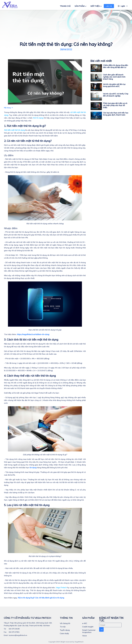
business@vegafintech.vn (18, 635)
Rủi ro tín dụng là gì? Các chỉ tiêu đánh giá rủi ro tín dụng (41, 598)
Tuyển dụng (65, 630)
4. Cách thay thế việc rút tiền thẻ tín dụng (30, 376)
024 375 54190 (14, 629)
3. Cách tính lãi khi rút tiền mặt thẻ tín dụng (31, 340)
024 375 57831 (14, 632)
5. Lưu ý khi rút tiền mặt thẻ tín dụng (27, 505)
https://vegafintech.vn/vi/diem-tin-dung (33, 334)
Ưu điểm (9, 155)
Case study (64, 633)
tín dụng (33, 468)
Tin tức (63, 627)
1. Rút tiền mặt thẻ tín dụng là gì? (25, 126)
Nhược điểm (11, 228)
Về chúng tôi (65, 623)
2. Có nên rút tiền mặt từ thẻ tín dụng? (28, 141)
